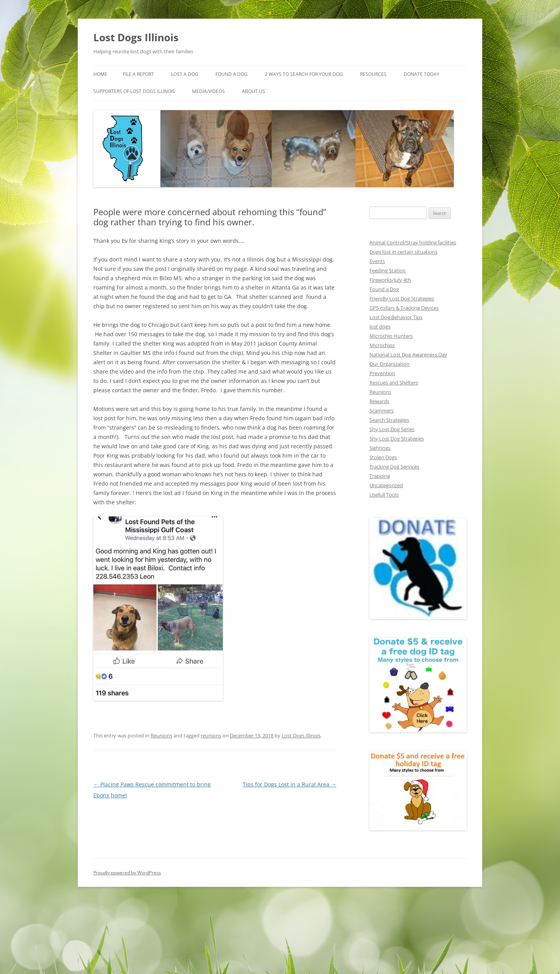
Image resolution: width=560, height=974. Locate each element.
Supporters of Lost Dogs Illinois (191, 91)
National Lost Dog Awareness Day (408, 354)
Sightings (380, 447)
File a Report (140, 74)
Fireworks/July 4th (390, 279)
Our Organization (389, 363)
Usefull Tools (384, 494)
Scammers (381, 410)
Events (377, 260)
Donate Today (111, 91)
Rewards (379, 400)
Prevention (381, 372)
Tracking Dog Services (395, 466)
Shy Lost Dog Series (393, 428)
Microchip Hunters (390, 335)
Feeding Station (387, 269)
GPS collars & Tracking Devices (405, 307)
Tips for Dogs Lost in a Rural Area (292, 775)
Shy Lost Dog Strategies (397, 438)
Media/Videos (269, 91)
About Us (315, 91)
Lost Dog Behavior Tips (395, 316)
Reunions (160, 726)
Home (100, 74)
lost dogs (380, 326)
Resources (384, 74)
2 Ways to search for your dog (310, 74)
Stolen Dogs (383, 456)
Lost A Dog (188, 74)
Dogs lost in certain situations (402, 251)
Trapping (379, 475)
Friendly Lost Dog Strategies (401, 297)
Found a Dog (384, 288)
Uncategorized (386, 484)
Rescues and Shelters (394, 382)
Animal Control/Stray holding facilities (411, 241)
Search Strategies (389, 419)
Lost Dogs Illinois (136, 37)
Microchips (381, 344)
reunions (208, 726)
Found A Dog (235, 74)
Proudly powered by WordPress (126, 872)
